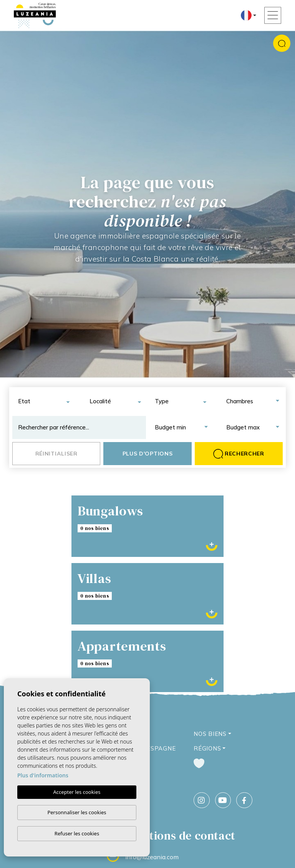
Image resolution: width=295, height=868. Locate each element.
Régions (207, 748)
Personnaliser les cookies (77, 812)
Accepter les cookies (77, 792)
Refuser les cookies (77, 833)
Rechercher (239, 454)
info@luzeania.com (152, 857)
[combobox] (43, 401)
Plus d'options (148, 454)
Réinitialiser (56, 454)
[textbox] (46, 401)
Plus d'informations (43, 775)
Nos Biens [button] (210, 734)
